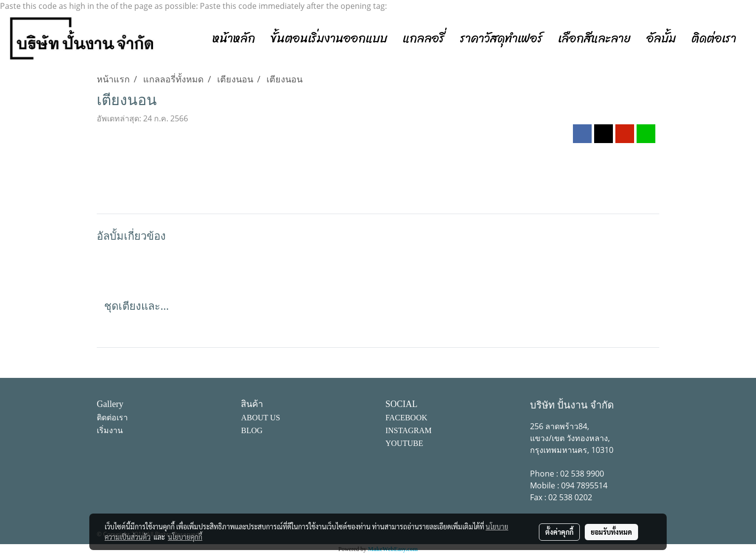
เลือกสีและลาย (595, 38)
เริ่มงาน (110, 430)
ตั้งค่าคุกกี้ (559, 532)
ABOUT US (260, 418)
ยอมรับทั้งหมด (611, 532)
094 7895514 (584, 485)
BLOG (252, 430)
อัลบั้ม (661, 38)
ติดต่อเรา (714, 38)
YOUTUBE (404, 443)
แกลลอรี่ (424, 38)
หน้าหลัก (234, 38)
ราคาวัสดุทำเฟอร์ (501, 38)
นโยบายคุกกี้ (185, 537)
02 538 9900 (582, 474)
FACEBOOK (406, 418)
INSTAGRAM (409, 430)
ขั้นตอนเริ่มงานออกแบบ (329, 38)
